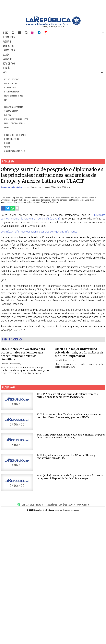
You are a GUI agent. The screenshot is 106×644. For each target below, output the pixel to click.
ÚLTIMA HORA (9, 37)
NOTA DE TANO (9, 64)
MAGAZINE (7, 59)
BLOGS (7, 143)
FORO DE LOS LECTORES (14, 107)
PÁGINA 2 (7, 42)
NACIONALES (8, 46)
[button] (103, 33)
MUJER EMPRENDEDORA (14, 96)
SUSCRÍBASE (52, 505)
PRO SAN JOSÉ (10, 87)
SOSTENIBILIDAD (11, 111)
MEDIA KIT (40, 505)
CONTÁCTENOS (28, 505)
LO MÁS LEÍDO (9, 50)
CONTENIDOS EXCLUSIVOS (15, 135)
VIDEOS (7, 147)
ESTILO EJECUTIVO (12, 79)
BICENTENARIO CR (12, 139)
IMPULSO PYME (11, 83)
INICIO (5, 33)
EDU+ (6, 100)
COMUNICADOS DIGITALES (15, 151)
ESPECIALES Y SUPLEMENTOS (16, 119)
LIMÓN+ (7, 127)
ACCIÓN (6, 55)
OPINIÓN (6, 68)
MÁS (5, 72)
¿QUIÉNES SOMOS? (67, 505)
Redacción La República (12, 187)
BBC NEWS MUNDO (12, 92)
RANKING (8, 115)
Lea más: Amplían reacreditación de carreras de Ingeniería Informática (39, 232)
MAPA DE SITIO (83, 505)
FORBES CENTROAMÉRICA (14, 123)
